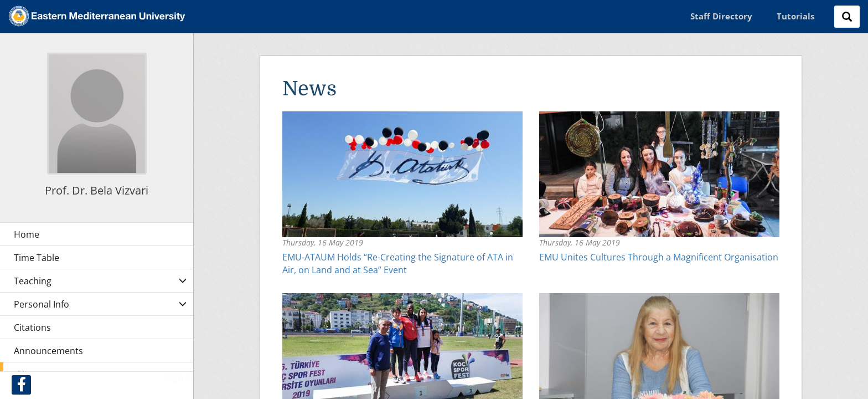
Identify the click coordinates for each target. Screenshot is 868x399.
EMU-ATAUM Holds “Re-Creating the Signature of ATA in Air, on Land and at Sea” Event (398, 264)
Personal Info (42, 304)
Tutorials (795, 16)
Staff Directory (721, 16)
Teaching (33, 281)
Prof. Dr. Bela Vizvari (97, 190)
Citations (32, 328)
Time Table (37, 258)
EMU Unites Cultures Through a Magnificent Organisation (659, 257)
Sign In (179, 378)
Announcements (48, 351)
